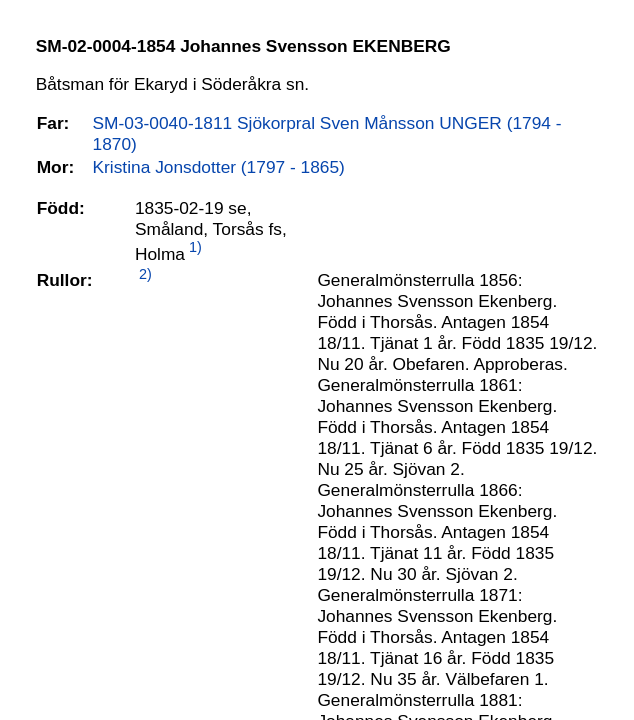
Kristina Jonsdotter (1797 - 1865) (219, 167)
